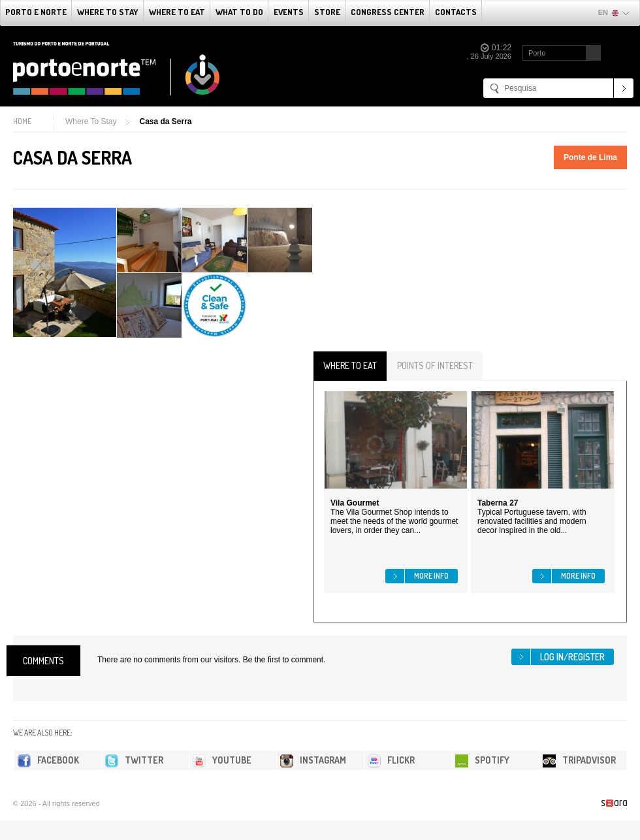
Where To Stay (108, 12)
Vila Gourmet (355, 503)
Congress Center (388, 12)
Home (22, 121)
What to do (239, 12)
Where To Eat (177, 12)
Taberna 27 (498, 503)
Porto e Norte (36, 12)
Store (327, 12)
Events (289, 12)
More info (431, 576)
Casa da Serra (165, 121)
